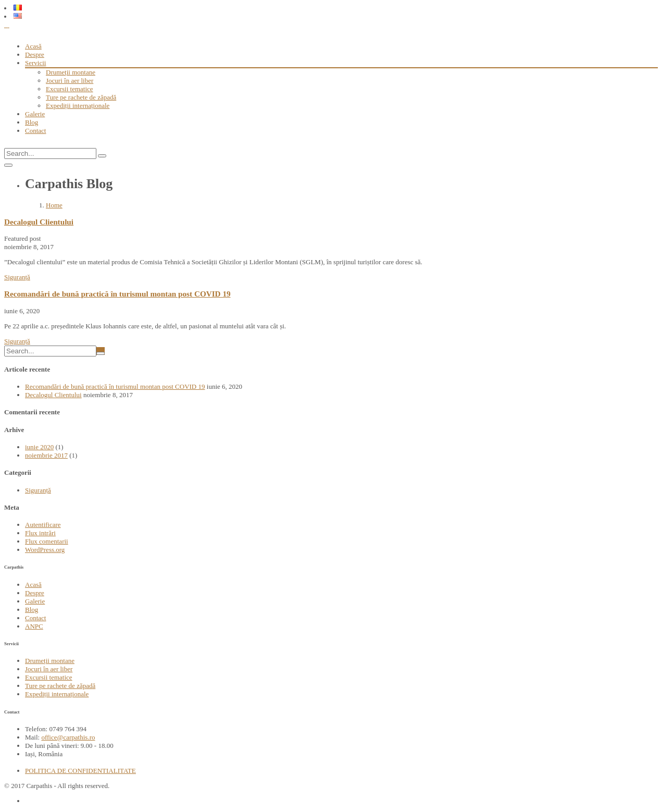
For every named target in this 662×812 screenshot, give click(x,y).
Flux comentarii (47, 541)
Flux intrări (40, 533)
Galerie (35, 114)
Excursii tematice (70, 89)
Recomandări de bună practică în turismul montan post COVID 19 (117, 294)
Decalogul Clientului (39, 222)
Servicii (35, 63)
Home (54, 205)
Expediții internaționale (78, 106)
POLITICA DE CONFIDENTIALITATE (80, 771)
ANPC (34, 626)
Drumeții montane (71, 72)
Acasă (33, 46)
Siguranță (17, 277)
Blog (32, 122)
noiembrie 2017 (46, 455)
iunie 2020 (39, 447)
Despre (35, 54)
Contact (35, 131)
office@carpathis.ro (68, 737)
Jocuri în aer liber (70, 81)
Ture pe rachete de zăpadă (81, 97)
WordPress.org (45, 550)
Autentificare (43, 525)
